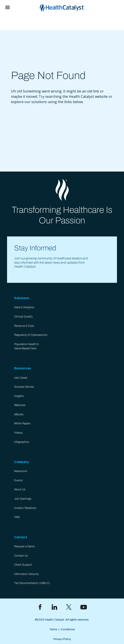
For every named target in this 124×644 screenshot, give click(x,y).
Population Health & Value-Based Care (26, 346)
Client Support (23, 565)
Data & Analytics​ (24, 307)
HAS (17, 517)
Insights (19, 396)
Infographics (22, 442)
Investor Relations (25, 508)
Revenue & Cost (24, 326)
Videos (18, 433)
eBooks (19, 414)
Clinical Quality (23, 317)
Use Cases (21, 378)
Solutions (22, 298)
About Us (20, 489)
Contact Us (21, 556)
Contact (21, 537)
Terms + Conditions (62, 629)
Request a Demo (24, 546)
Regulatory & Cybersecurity (31, 335)
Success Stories (24, 387)
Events (18, 480)
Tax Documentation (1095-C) (32, 583)
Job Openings (23, 499)
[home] (70, 8)
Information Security (26, 574)
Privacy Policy (62, 639)
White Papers (22, 423)
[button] (8, 8)
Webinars (20, 405)
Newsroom (21, 471)
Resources (23, 368)
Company (22, 462)
